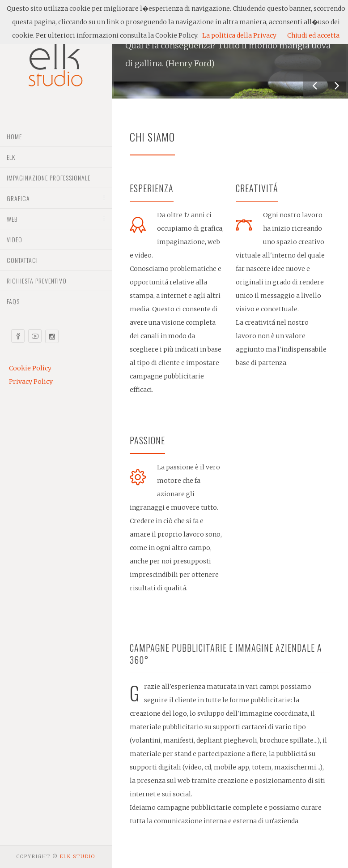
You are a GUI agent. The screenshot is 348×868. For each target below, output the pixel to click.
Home (14, 136)
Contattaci (22, 260)
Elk (11, 157)
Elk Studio (78, 857)
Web (12, 219)
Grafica (18, 198)
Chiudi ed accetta (313, 35)
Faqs (13, 301)
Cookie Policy (30, 368)
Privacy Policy (31, 382)
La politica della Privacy (239, 35)
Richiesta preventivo (37, 281)
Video (15, 239)
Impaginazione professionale (49, 178)
